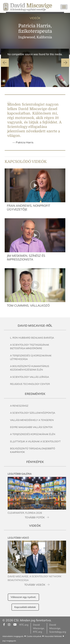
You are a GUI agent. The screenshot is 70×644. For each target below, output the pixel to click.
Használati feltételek (53, 636)
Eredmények (35, 394)
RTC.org (24, 625)
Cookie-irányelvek (34, 636)
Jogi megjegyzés (9, 641)
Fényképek (35, 462)
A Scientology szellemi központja (33, 413)
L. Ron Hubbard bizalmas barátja (32, 338)
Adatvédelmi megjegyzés (13, 636)
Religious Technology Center (30, 384)
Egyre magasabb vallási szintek (31, 427)
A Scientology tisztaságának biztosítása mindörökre (30, 346)
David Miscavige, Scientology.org (58, 628)
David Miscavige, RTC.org (39, 628)
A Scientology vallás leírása (29, 377)
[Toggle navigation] (64, 7)
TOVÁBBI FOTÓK (35, 517)
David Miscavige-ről (35, 326)
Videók (35, 526)
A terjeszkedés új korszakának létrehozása (31, 357)
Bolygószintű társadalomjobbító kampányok (33, 450)
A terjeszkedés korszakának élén (33, 434)
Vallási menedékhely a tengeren (32, 420)
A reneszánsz (19, 406)
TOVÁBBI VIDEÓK (35, 585)
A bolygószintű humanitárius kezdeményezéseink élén (30, 368)
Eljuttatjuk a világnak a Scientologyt (35, 441)
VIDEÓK (35, 18)
